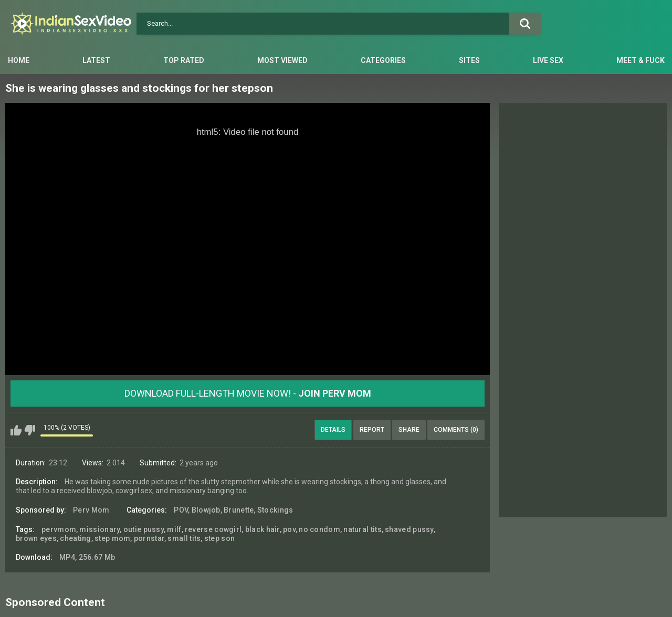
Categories (383, 60)
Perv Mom (91, 510)
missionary (99, 529)
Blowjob (206, 510)
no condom (319, 529)
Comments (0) (456, 430)
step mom (112, 538)
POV (181, 510)
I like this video (16, 430)
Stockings (275, 510)
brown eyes (36, 538)
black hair (262, 529)
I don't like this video (30, 430)
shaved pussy (409, 529)
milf (174, 529)
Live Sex (548, 60)
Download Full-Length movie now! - (248, 393)
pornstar (149, 538)
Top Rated (184, 60)
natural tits (363, 529)
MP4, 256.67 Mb (87, 557)
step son (219, 538)
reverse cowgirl (213, 529)
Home (19, 60)
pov (289, 529)
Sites (469, 60)
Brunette (239, 510)
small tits (184, 538)
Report (372, 430)
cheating (75, 538)
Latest (96, 60)
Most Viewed (282, 60)
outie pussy (144, 529)
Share (409, 430)
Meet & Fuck (640, 60)
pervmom (59, 529)
